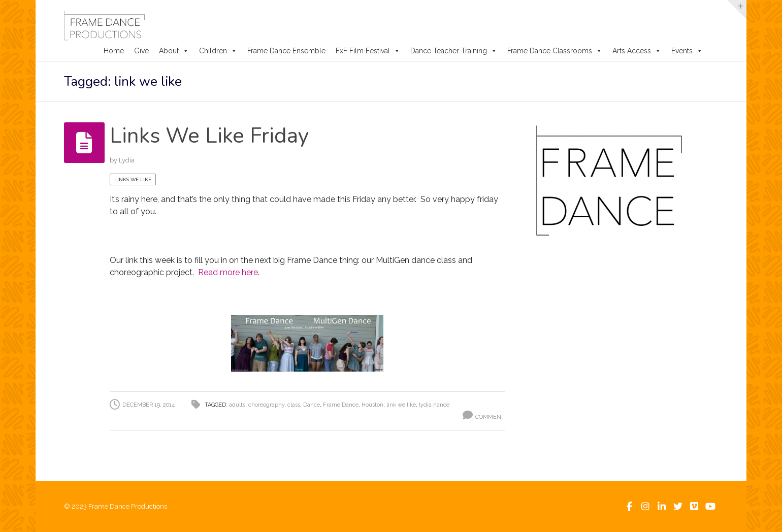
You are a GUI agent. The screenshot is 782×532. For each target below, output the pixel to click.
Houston (372, 405)
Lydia (127, 160)
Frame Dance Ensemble (286, 51)
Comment (490, 417)
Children (218, 51)
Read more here (228, 272)
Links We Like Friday (209, 136)
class (294, 405)
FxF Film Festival (368, 51)
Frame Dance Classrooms (555, 51)
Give (141, 51)
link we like (401, 405)
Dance (312, 405)
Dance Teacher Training (454, 51)
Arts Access (637, 51)
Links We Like (133, 179)
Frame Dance (341, 405)
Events (687, 51)
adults (237, 405)
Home (114, 51)
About (174, 51)
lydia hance (434, 405)
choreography (266, 405)
